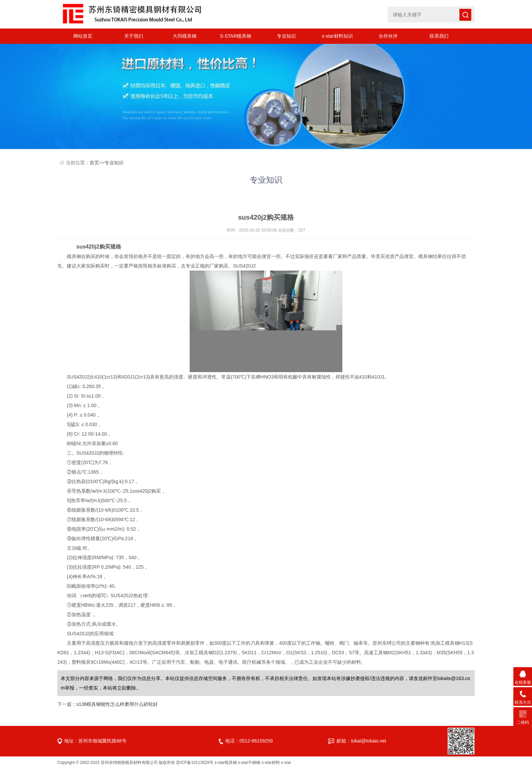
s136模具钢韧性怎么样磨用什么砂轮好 (117, 704)
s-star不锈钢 (249, 763)
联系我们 (439, 36)
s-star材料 (271, 763)
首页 (94, 163)
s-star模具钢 (226, 763)
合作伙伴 (388, 36)
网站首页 (83, 36)
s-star (286, 763)
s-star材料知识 (337, 36)
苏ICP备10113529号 (195, 763)
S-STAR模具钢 (235, 36)
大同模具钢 (185, 36)
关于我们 (134, 36)
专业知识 (286, 36)
